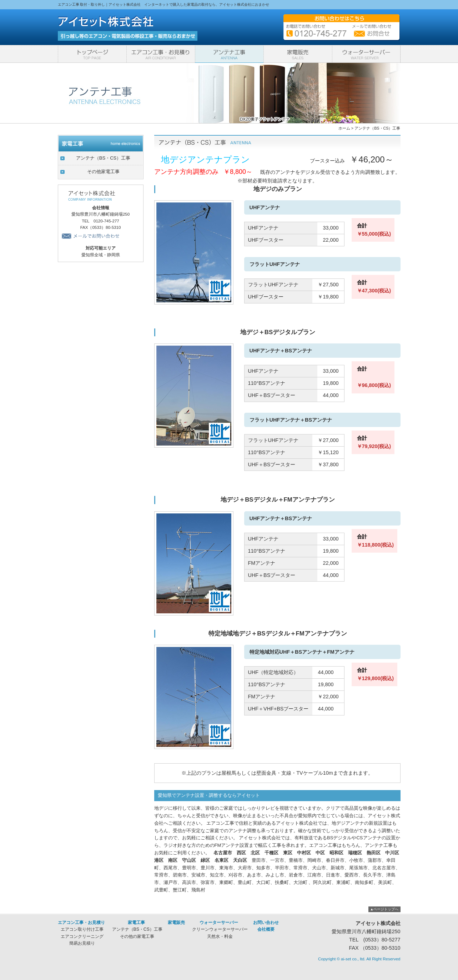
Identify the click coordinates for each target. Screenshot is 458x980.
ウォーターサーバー (366, 54)
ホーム (344, 128)
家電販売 (298, 54)
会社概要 (266, 929)
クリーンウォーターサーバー (220, 929)
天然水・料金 (220, 936)
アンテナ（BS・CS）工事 (377, 128)
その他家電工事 (103, 172)
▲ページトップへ (384, 909)
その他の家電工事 (137, 936)
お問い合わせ (266, 923)
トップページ (92, 54)
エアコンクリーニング (82, 936)
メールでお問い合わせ (92, 236)
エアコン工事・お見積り (161, 54)
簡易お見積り (82, 943)
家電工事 (229, 54)
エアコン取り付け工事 (82, 929)
